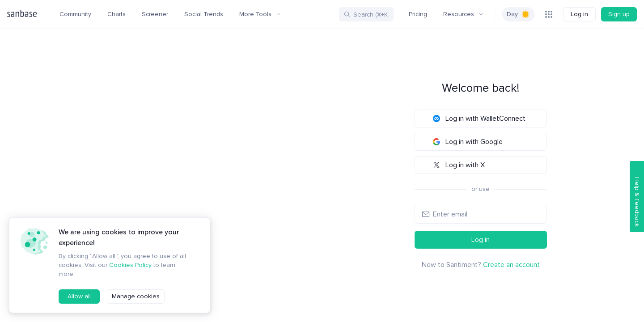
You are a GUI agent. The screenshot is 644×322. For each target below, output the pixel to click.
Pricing (418, 14)
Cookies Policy (130, 265)
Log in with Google (468, 142)
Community (75, 14)
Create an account (511, 265)
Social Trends (204, 14)
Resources (463, 14)
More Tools (260, 14)
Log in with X (459, 165)
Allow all (79, 296)
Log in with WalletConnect (479, 119)
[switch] (518, 14)
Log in (579, 14)
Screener (155, 14)
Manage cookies (136, 296)
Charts (117, 14)
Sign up (619, 14)
